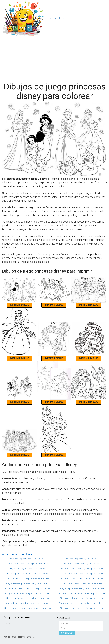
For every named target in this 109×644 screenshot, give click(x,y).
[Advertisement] (54, 58)
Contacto (8, 624)
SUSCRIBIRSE (67, 633)
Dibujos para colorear (55, 18)
